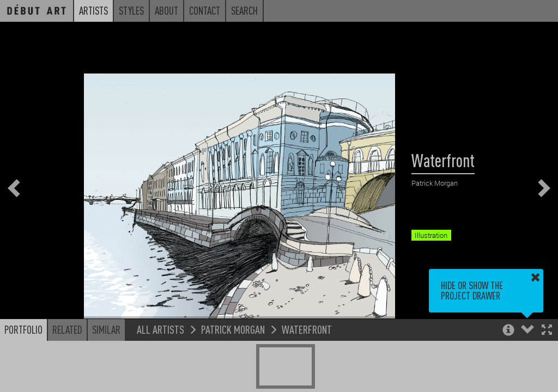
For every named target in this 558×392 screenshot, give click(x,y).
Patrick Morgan (233, 329)
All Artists (160, 329)
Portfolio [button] (23, 329)
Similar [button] (106, 329)
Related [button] (67, 329)
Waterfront (307, 329)
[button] (547, 331)
